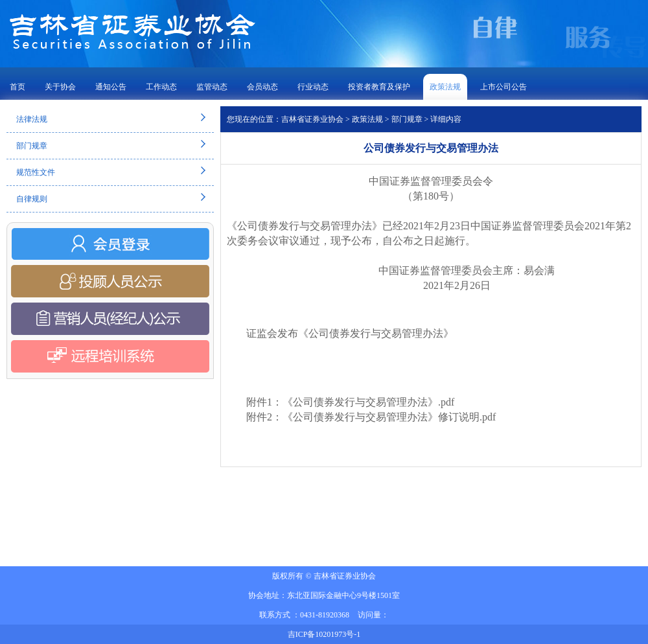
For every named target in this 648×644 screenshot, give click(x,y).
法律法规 (32, 119)
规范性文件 (36, 172)
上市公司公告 (503, 87)
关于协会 (60, 87)
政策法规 (445, 87)
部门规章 (32, 146)
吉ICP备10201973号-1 (324, 634)
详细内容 (446, 119)
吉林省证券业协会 (312, 119)
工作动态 (161, 87)
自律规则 (32, 199)
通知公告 (111, 87)
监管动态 (212, 87)
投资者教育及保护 (379, 87)
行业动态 (313, 87)
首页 (17, 87)
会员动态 (262, 87)
